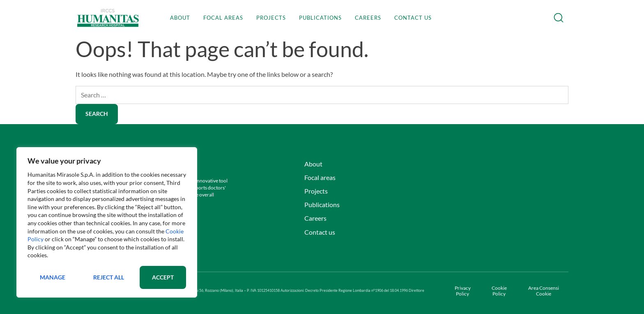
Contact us (413, 18)
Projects (271, 18)
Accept (163, 277)
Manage (53, 277)
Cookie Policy (499, 291)
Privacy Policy (463, 291)
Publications (320, 18)
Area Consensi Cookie (544, 291)
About (180, 18)
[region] (107, 222)
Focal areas (223, 18)
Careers (368, 18)
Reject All (109, 277)
